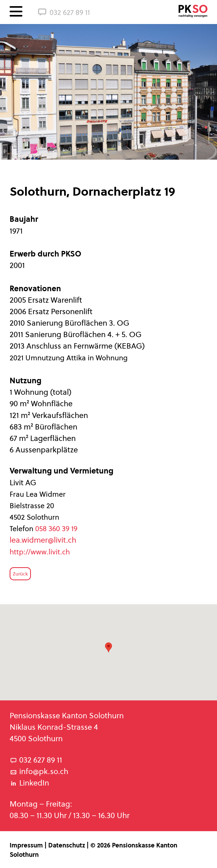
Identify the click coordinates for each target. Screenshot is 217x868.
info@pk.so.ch (39, 771)
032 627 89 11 (63, 12)
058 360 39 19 (56, 529)
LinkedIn (29, 783)
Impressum (27, 845)
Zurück (20, 574)
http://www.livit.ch (41, 552)
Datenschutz (67, 845)
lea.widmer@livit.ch (43, 540)
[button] (108, 647)
